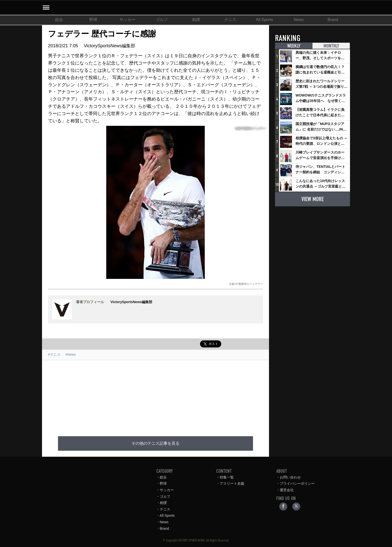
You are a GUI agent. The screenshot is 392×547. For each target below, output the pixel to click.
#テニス (54, 354)
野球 (93, 20)
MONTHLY (331, 46)
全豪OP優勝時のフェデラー (246, 284)
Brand (333, 20)
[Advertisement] (155, 395)
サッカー (127, 20)
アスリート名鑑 (232, 483)
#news (70, 354)
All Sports (264, 20)
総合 (59, 20)
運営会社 (287, 490)
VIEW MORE (313, 199)
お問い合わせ (290, 477)
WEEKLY (294, 46)
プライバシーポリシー (297, 483)
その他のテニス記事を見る (155, 443)
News (299, 20)
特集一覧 (227, 477)
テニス (230, 20)
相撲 (196, 20)
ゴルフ (162, 20)
